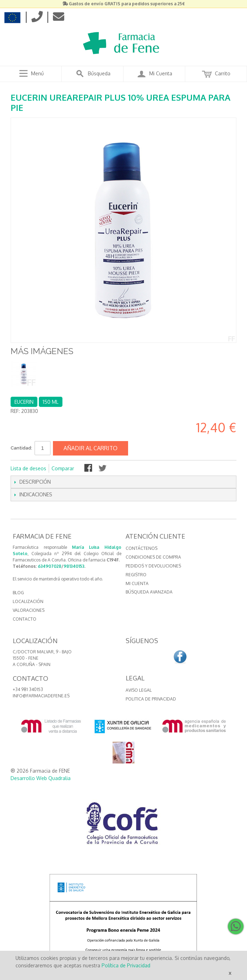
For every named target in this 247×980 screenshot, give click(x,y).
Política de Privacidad (126, 965)
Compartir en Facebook (89, 469)
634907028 (50, 566)
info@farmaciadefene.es (41, 696)
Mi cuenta (137, 583)
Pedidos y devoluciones (153, 566)
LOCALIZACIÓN (28, 601)
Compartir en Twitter (103, 469)
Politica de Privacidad (151, 699)
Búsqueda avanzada (149, 592)
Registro (136, 575)
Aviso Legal (139, 690)
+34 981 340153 (28, 689)
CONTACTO (25, 619)
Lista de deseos (28, 468)
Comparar (63, 468)
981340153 (74, 566)
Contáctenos (141, 548)
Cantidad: (21, 448)
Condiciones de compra (153, 557)
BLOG (18, 593)
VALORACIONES (29, 610)
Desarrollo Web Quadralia (41, 778)
